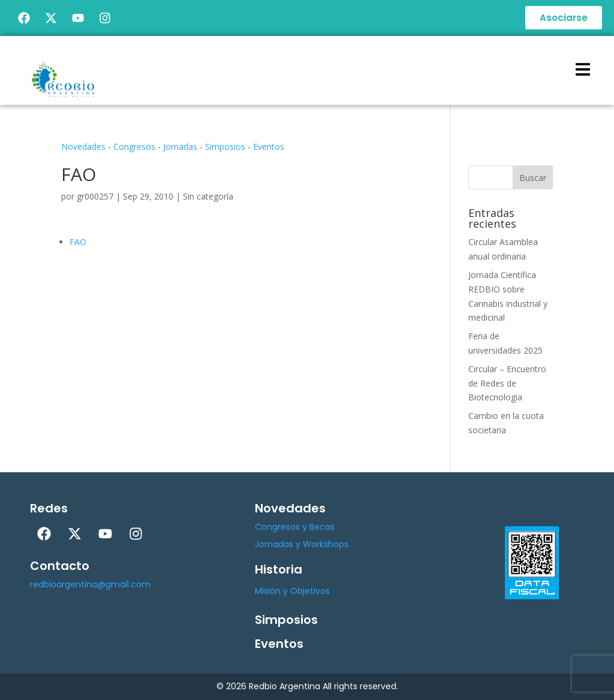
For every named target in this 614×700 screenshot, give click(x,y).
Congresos (134, 147)
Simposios (225, 147)
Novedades (83, 147)
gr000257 (95, 196)
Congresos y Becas (295, 527)
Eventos (269, 147)
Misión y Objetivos (292, 591)
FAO (78, 242)
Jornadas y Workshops (302, 544)
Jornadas (180, 147)
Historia (279, 569)
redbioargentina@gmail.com (90, 584)
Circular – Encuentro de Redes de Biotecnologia (507, 383)
